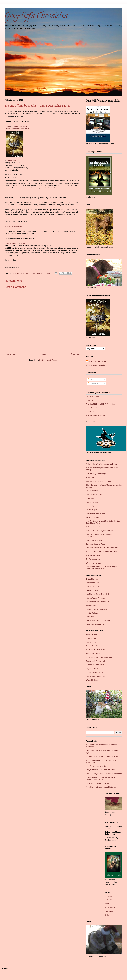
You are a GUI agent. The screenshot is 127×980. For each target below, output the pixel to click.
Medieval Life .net (93, 605)
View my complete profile (96, 365)
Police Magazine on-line (95, 408)
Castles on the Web (93, 587)
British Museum (92, 579)
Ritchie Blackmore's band (96, 676)
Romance (15, 129)
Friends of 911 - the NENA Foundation (101, 404)
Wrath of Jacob (10, 243)
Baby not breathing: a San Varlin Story (101, 770)
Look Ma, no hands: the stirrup (98, 783)
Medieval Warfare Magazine (97, 609)
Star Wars (109, 911)
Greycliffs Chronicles (97, 361)
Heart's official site (93, 654)
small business (111, 907)
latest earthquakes (93, 517)
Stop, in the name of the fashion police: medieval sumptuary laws (101, 778)
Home (43, 354)
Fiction (7, 126)
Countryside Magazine (95, 494)
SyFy (107, 915)
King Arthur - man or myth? (96, 766)
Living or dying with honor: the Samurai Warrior (104, 774)
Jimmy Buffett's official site (96, 661)
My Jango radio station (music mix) (99, 657)
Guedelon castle (92, 590)
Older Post (75, 354)
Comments (93, 383)
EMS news (90, 400)
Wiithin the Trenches (94, 563)
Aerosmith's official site (95, 646)
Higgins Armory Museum (95, 598)
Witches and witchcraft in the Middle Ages (102, 756)
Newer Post (11, 354)
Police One (90, 412)
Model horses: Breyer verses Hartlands (101, 787)
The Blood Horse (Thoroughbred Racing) (102, 552)
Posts (91, 379)
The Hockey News (93, 555)
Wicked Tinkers (92, 680)
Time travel (25, 129)
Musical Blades (92, 635)
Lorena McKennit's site (95, 672)
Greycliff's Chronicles (36, 17)
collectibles (109, 900)
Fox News (90, 498)
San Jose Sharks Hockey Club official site (102, 548)
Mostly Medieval (92, 613)
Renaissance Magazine (95, 624)
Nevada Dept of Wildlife (95, 540)
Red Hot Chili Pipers (94, 642)
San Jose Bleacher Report (96, 544)
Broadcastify (91, 477)
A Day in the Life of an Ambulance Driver (101, 464)
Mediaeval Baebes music (96, 650)
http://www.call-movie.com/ (15, 226)
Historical (23, 126)
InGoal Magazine (92, 510)
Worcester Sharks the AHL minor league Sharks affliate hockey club (101, 568)
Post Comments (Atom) (48, 360)
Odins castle (91, 617)
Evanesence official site (95, 665)
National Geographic (94, 527)
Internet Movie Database (95, 513)
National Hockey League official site (100, 531)
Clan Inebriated (92, 491)
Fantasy (15, 126)
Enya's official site (93, 669)
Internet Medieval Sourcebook (97, 602)
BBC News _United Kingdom (97, 474)
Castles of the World (94, 583)
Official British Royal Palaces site (99, 621)
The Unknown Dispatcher (96, 415)
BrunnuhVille (91, 638)
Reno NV (109, 904)
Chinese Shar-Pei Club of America (99, 481)
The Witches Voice (93, 559)
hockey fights (91, 506)
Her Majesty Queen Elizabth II (97, 594)
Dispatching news (93, 396)
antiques (108, 896)
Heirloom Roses (92, 502)
